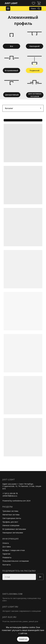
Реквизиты (7, 557)
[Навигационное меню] (8, 9)
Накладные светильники (13, 533)
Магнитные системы (11, 515)
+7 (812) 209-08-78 (10, 493)
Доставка (7, 547)
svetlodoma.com (12, 594)
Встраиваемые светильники (14, 529)
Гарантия (6, 554)
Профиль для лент (10, 522)
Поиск (33, 9)
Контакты (7, 565)
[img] (39, 3)
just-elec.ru (9, 617)
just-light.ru (10, 607)
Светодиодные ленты (12, 518)
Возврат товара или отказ (14, 550)
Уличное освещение (11, 525)
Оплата (6, 543)
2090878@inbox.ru (10, 496)
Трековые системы (10, 511)
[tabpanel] (23, 294)
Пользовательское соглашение (16, 561)
